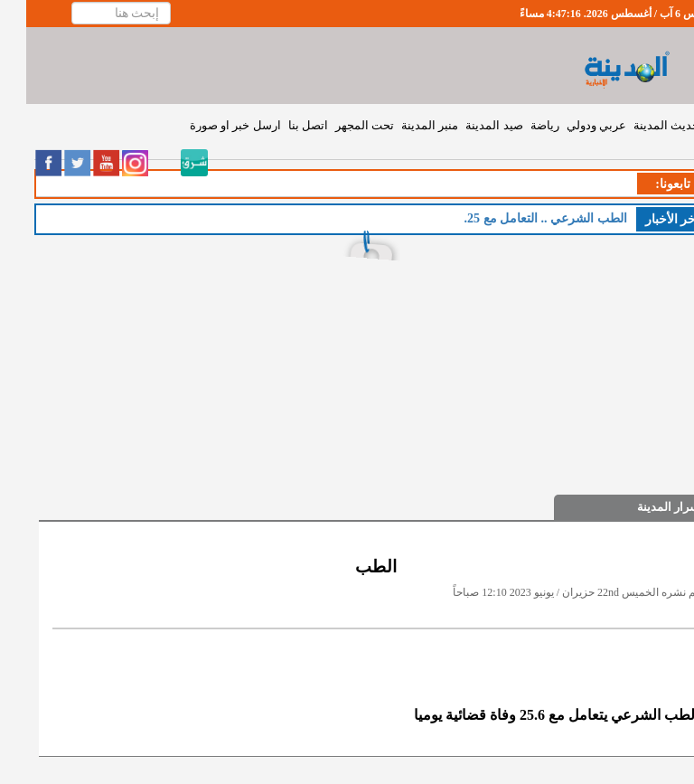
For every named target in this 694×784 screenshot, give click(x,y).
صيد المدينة (468, 125)
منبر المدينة (403, 125)
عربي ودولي (570, 125)
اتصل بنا (282, 125)
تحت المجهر (338, 125)
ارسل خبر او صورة (209, 125)
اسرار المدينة (644, 507)
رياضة (519, 125)
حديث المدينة (640, 125)
